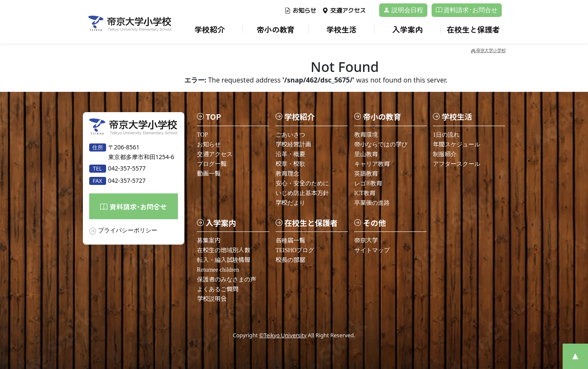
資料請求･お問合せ (467, 10)
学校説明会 (212, 299)
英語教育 (366, 174)
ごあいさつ (290, 135)
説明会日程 (403, 10)
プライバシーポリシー (128, 230)
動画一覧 (209, 174)
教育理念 (287, 174)
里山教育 (366, 154)
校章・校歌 (290, 164)
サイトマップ (372, 250)
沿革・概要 (290, 154)
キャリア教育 (372, 164)
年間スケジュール (457, 145)
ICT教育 (365, 193)
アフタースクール (457, 164)
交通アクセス (344, 11)
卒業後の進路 (372, 203)
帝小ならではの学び (381, 145)
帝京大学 (366, 241)
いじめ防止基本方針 (302, 193)
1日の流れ (446, 135)
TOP (202, 135)
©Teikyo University (283, 335)
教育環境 (366, 135)
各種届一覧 (290, 241)
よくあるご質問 (218, 289)
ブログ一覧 (212, 164)
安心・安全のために (302, 183)
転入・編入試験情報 (224, 260)
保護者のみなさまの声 (227, 280)
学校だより (290, 203)
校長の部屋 (290, 260)
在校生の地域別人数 (224, 250)
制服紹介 (445, 154)
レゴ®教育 (368, 183)
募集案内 (209, 241)
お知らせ (300, 11)
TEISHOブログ (295, 250)
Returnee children (218, 270)
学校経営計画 (293, 145)
